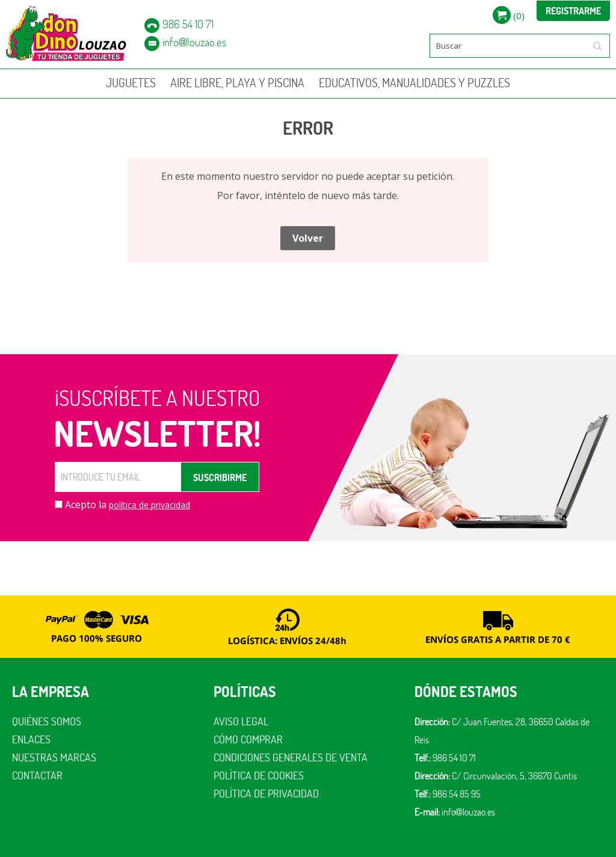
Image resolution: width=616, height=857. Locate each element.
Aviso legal (241, 721)
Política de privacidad (266, 794)
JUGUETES (131, 83)
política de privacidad (149, 505)
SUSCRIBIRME (220, 478)
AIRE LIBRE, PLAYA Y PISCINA (237, 83)
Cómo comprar (248, 739)
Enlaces (31, 739)
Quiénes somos (47, 721)
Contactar (37, 776)
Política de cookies (259, 776)
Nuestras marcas (54, 757)
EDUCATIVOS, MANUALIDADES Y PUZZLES (414, 83)
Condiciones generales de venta (291, 757)
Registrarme (573, 11)
